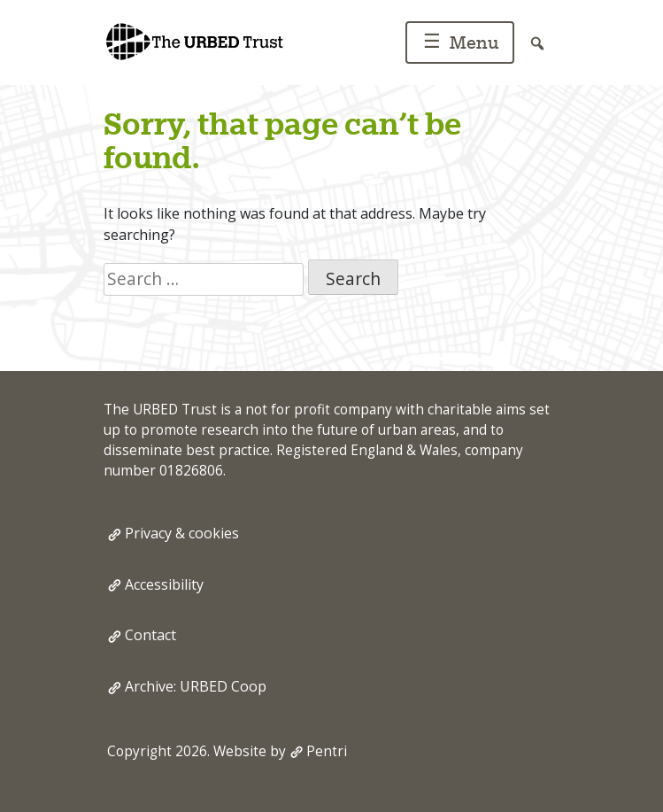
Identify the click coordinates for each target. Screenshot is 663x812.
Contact (150, 635)
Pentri (327, 751)
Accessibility (164, 584)
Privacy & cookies (182, 533)
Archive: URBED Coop (196, 686)
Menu (458, 44)
